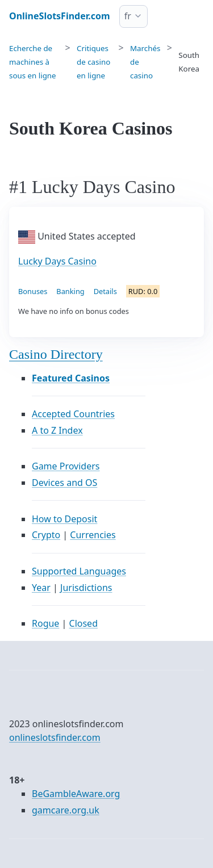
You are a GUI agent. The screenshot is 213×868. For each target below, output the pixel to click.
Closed (83, 623)
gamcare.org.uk (66, 810)
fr (128, 16)
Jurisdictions (86, 588)
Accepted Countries (73, 414)
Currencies (93, 535)
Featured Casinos (71, 378)
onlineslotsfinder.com (55, 737)
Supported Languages (79, 571)
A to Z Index (57, 430)
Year (41, 588)
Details (105, 291)
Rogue (45, 623)
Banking (70, 291)
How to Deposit (64, 519)
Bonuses (33, 291)
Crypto (46, 535)
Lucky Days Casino (57, 261)
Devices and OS (64, 483)
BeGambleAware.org (76, 794)
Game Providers (66, 466)
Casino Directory (56, 354)
